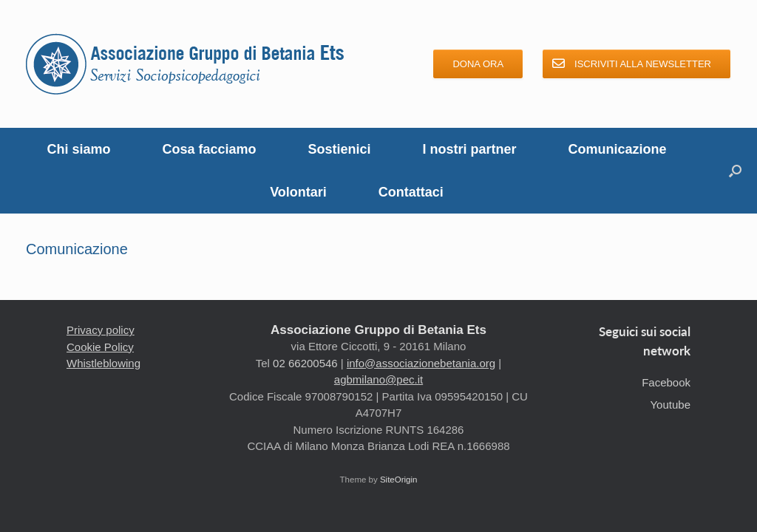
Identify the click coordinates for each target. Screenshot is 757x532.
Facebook (666, 382)
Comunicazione (618, 149)
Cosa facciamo (209, 149)
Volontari (298, 192)
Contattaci (411, 192)
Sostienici (340, 149)
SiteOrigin (399, 480)
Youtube (670, 405)
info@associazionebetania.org (421, 363)
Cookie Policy (100, 347)
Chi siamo (78, 149)
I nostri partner (470, 149)
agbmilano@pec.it (378, 379)
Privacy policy (101, 330)
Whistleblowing (103, 363)
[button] (735, 171)
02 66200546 (305, 363)
